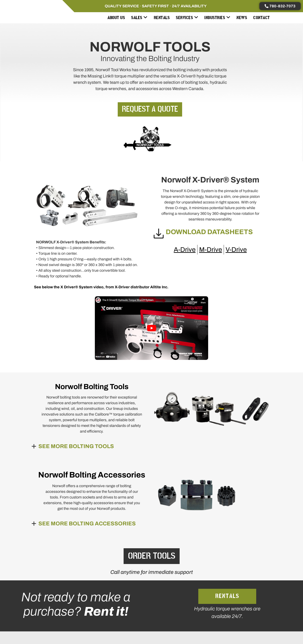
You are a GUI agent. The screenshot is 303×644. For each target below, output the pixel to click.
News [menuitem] (242, 18)
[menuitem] (139, 18)
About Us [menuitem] (116, 18)
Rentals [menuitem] (162, 18)
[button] (59, 446)
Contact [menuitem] (262, 18)
